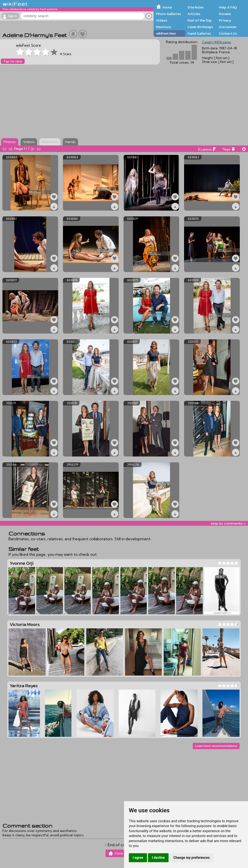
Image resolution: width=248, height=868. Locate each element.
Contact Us (228, 33)
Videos (162, 20)
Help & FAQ (228, 7)
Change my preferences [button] (191, 858)
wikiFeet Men (166, 33)
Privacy (225, 20)
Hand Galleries (199, 33)
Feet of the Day (200, 20)
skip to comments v (228, 523)
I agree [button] (138, 858)
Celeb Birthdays (200, 27)
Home (167, 7)
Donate (225, 14)
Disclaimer (228, 27)
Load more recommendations (216, 746)
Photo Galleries (168, 14)
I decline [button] (158, 858)
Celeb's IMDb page (217, 42)
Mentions (163, 27)
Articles (194, 14)
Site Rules (196, 7)
